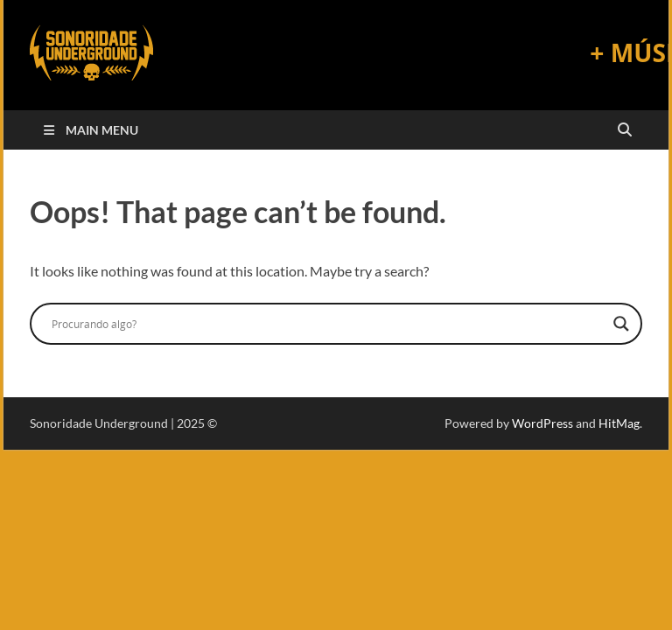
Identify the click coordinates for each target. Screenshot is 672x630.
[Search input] (328, 324)
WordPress (542, 423)
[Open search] (625, 130)
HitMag (619, 423)
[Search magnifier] (621, 324)
